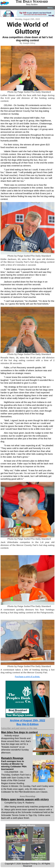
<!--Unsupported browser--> (28, 842)
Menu (51, 8)
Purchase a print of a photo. (28, 677)
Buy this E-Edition (27, 724)
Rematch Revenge (12, 758)
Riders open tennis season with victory (25, 799)
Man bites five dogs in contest (20, 732)
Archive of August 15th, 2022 (28, 720)
